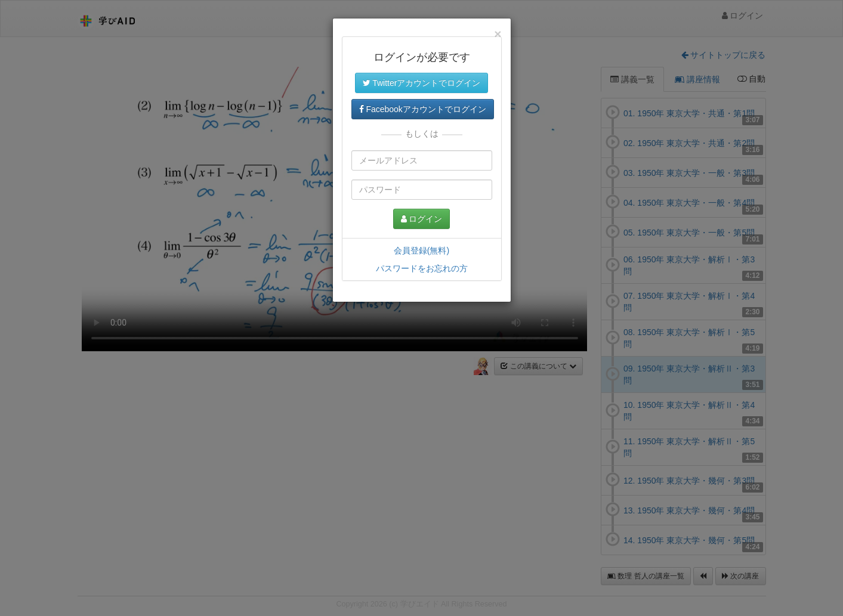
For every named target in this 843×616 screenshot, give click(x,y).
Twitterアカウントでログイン (422, 83)
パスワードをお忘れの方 (422, 268)
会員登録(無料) (421, 250)
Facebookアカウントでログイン (423, 109)
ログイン (422, 219)
